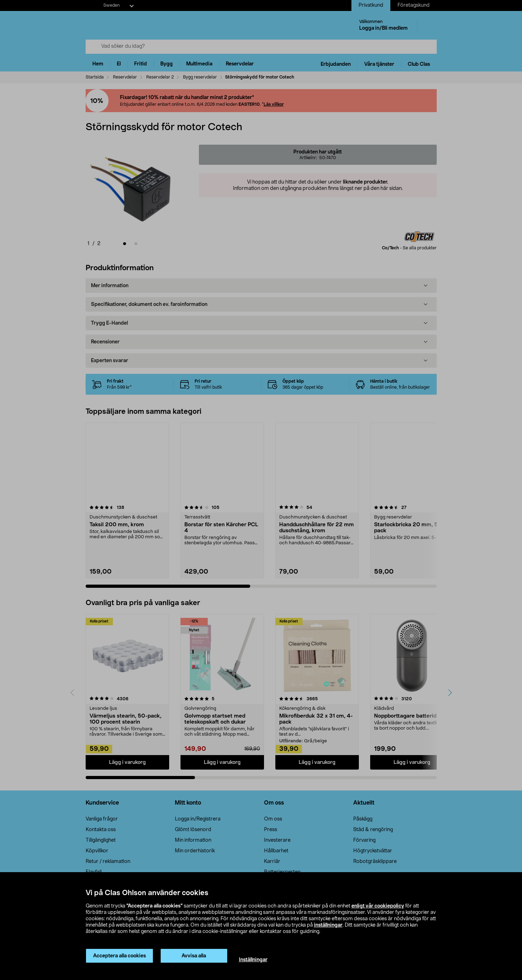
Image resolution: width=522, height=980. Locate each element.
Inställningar (253, 960)
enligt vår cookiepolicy (378, 906)
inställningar (328, 925)
